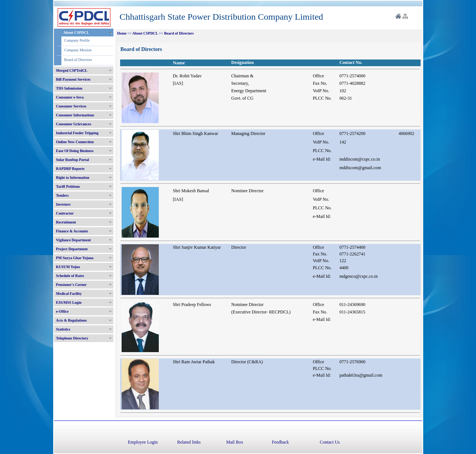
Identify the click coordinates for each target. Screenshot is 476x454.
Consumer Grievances (74, 124)
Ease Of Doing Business (75, 151)
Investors (63, 204)
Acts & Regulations (72, 320)
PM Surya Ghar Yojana (75, 258)
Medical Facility (69, 294)
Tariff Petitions (68, 186)
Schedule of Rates (70, 276)
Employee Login (143, 442)
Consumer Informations (75, 115)
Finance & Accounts (72, 231)
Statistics (63, 329)
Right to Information (73, 178)
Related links (189, 442)
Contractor (65, 213)
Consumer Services (71, 106)
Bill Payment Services (73, 79)
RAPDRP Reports (70, 169)
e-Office (62, 311)
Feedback (280, 442)
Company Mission (78, 50)
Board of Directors (78, 60)
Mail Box (235, 442)
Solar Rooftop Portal (73, 160)
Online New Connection (75, 142)
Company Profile (77, 40)
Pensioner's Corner (72, 285)
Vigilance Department (74, 240)
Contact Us (330, 442)
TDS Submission (69, 88)
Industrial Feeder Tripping (77, 133)
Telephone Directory (72, 338)
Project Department (72, 249)
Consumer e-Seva (70, 97)
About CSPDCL (76, 33)
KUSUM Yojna (68, 267)
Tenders (62, 195)
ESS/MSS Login (69, 302)
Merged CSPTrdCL (72, 70)
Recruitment (66, 222)
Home (122, 33)
